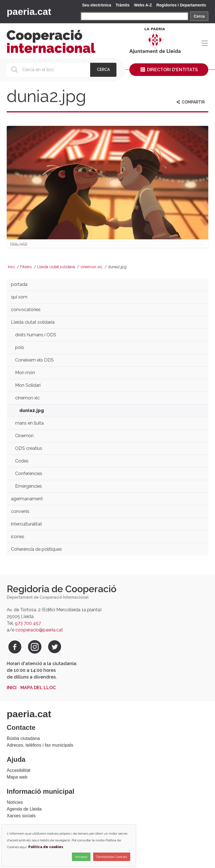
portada (19, 284)
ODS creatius (29, 448)
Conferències (29, 474)
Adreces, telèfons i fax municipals (40, 745)
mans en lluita (29, 423)
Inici (11, 267)
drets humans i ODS (36, 335)
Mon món (25, 373)
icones (18, 537)
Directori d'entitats (169, 70)
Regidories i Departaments (181, 5)
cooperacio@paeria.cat (39, 630)
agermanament (27, 499)
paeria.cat (29, 11)
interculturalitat (26, 524)
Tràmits (123, 5)
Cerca (199, 16)
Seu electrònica (97, 5)
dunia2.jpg (32, 410)
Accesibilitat (18, 770)
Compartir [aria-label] (190, 102)
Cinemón (24, 436)
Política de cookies (46, 847)
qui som (19, 297)
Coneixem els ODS (34, 360)
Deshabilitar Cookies (112, 857)
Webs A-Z (143, 5)
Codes (22, 461)
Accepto (81, 857)
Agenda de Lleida (24, 809)
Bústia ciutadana (23, 738)
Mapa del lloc (38, 688)
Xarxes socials (21, 816)
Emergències (29, 486)
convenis (20, 511)
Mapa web (17, 777)
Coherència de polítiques (36, 549)
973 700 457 (28, 623)
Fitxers (26, 267)
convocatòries (26, 310)
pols (20, 347)
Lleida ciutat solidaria (56, 267)
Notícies (15, 802)
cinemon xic (91, 267)
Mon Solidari (28, 385)
